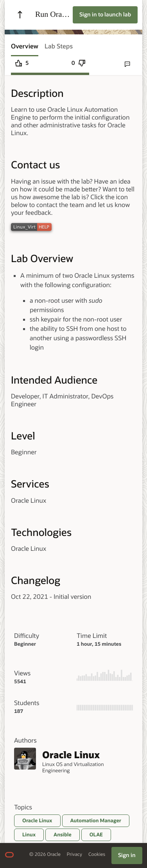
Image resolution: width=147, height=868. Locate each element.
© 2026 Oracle (45, 855)
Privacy (74, 855)
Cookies (97, 855)
